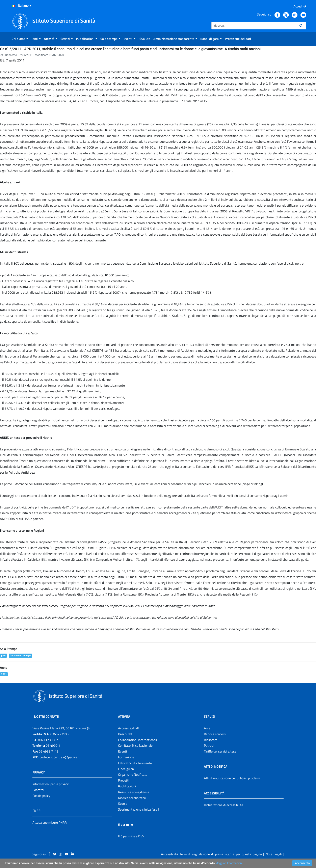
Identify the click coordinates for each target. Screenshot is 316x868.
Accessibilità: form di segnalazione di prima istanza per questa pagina (211, 854)
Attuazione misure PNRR (50, 822)
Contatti (38, 790)
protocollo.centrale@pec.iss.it (60, 757)
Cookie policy (41, 796)
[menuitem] (20, 39)
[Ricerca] (254, 26)
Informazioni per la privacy (51, 784)
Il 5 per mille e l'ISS (131, 836)
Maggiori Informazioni (229, 863)
